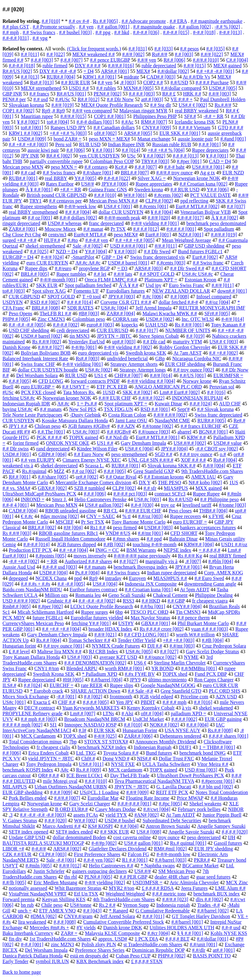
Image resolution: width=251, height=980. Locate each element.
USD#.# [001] (17, 454)
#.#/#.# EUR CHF (143, 511)
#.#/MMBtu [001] (199, 668)
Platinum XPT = (161, 280)
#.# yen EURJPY (38, 460)
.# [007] (193, 561)
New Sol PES (83, 409)
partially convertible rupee (56, 161)
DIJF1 (185, 747)
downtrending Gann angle (210, 584)
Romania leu (88, 595)
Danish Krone (16, 347)
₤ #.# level (19, 652)
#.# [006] (75, 150)
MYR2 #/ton (121, 888)
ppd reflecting (194, 201)
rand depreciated (53, 449)
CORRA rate (125, 319)
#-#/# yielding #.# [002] (128, 347)
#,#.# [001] (210, 144)
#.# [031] (138, 49)
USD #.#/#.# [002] (21, 601)
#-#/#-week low (80, 206)
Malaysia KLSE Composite (113, 933)
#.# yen (86, 27)
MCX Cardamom (38, 736)
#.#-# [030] (142, 505)
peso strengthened (129, 454)
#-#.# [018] (204, 32)
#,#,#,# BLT (177, 939)
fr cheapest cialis (53, 747)
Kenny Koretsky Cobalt (151, 708)
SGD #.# (163, 454)
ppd (78, 578)
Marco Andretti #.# (62, 826)
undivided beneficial (127, 359)
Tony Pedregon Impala (49, 764)
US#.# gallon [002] (104, 505)
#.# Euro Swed (209, 578)
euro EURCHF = (190, 522)
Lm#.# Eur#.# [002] (180, 392)
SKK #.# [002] (137, 392)
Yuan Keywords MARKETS (91, 708)
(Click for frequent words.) (94, 49)
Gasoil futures (228, 843)
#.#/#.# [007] (67, 798)
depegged (18, 578)
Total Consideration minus (35, 742)
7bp (73, 742)
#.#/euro (63, 268)
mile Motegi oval (60, 781)
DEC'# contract (39, 708)
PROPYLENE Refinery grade (33, 713)
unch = (25, 911)
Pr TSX (118, 229)
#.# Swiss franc (208, 263)
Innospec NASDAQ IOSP (90, 725)
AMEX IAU (203, 477)
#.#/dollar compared (181, 88)
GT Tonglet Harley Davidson (201, 916)
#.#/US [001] (193, 375)
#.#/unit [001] (203, 944)
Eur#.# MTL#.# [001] (158, 437)
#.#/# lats (123, 274)
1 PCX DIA (146, 939)
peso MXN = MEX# (110, 139)
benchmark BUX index (217, 894)
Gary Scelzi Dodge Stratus (213, 652)
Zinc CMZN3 (51, 319)
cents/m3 (57, 235)
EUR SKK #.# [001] (180, 133)
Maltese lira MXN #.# (59, 652)
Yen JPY (125, 702)
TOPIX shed (175, 674)
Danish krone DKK (123, 928)
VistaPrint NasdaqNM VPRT (38, 894)
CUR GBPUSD (24, 297)
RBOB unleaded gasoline (70, 511)
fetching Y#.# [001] (91, 623)
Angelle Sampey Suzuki (221, 826)
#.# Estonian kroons (164, 477)
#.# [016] (203, 702)
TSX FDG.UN (118, 409)
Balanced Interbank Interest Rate (35, 359)
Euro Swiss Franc (186, 285)
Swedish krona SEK (146, 353)
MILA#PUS (15, 787)
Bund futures (159, 753)
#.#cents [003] (171, 263)
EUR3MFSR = (228, 375)
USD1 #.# (79, 88)
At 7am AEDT (181, 815)
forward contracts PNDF (95, 381)
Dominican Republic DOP (158, 950)
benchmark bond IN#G (203, 753)
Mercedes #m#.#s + (49, 928)
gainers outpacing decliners (100, 871)
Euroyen (137, 578)
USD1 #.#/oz (234, 544)
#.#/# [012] (70, 866)
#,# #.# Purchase (212, 82)
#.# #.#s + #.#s (35, 584)
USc (132, 156)
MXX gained (208, 488)
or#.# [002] (87, 477)
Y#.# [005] (85, 178)
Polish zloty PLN (99, 944)
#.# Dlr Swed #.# (187, 268)
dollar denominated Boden (79, 837)
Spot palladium (219, 229)
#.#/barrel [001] (187, 922)
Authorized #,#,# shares (88, 561)
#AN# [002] (147, 815)
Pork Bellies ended (28, 798)
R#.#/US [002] (17, 71)
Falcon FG (138, 854)
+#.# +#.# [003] (179, 640)
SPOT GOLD (61, 297)
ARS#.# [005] (138, 133)
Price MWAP (190, 798)
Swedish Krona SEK (54, 674)
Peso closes (180, 511)
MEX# (143, 71)
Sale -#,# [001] (61, 860)
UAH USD (156, 325)
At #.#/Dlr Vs (196, 77)
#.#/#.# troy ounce (174, 173)
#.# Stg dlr (161, 105)
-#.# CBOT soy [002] (216, 449)
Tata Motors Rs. (79, 392)
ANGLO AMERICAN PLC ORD (168, 387)
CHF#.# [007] (128, 375)
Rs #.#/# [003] (17, 533)
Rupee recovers (186, 516)
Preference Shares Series (100, 950)
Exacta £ (42, 702)
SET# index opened (28, 832)
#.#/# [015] (195, 66)
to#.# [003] (14, 291)
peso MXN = (64, 167)
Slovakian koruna (26, 105)
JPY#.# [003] (121, 297)
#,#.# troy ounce (196, 454)
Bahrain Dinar (183, 539)
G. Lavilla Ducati (174, 787)
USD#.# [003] (158, 528)
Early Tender (15, 961)
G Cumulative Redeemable (163, 911)
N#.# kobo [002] (205, 482)
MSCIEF (65, 522)
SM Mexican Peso (177, 871)
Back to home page (22, 972)
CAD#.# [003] (161, 77)
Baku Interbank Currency (28, 933)
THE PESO (169, 482)
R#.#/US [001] (71, 94)
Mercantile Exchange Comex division (93, 482)
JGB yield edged (156, 697)
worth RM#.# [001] (125, 668)
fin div (15, 939)
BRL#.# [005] (35, 274)
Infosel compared (214, 297)
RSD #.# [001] (155, 409)
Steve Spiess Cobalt (159, 336)
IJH (231, 837)
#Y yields (86, 928)
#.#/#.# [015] (73, 116)
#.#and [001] (233, 139)
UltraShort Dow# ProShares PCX (191, 775)
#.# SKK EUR (114, 832)
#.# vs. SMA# (16, 488)
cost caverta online (132, 837)
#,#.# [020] (55, 821)
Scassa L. (94, 466)
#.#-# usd (231, 928)
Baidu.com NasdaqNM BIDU (32, 590)
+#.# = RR (70, 190)
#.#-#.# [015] (176, 32)
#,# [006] (12, 753)
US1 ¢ (101, 375)
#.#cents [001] (154, 206)
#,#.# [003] (42, 60)
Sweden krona (149, 190)
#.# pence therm (194, 618)
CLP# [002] (124, 488)
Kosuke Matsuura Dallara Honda (75, 421)
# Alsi (128, 713)
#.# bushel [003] (75, 32)
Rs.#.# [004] (49, 640)
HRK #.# (192, 94)
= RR (52, 561)
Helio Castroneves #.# (111, 866)
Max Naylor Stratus (150, 618)
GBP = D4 (112, 257)
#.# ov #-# (79, 21)
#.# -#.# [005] (71, 584)
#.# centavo (96, 167)
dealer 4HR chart (172, 877)
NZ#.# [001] (191, 235)
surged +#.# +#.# (19, 240)
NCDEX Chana (51, 578)
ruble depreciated (159, 66)
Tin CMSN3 (188, 612)
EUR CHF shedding (185, 364)
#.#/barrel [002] (213, 911)
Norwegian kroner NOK (67, 398)
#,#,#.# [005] (96, 702)
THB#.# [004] (213, 511)
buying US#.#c (18, 409)
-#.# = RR (213, 116)
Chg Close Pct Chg (22, 235)
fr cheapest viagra (210, 601)
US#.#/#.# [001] (208, 167)
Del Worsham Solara (37, 375)
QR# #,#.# (48, 775)
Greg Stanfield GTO (181, 691)
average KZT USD (118, 657)
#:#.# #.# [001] (181, 229)
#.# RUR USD (185, 190)
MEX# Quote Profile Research (112, 105)
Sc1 (6, 612)
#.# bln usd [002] (216, 787)
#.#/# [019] (62, 105)
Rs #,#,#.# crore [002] (162, 629)
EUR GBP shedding (23, 792)
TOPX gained (163, 770)
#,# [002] (93, 697)
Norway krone (197, 381)
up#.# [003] (124, 342)
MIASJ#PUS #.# (170, 578)
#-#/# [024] (52, 257)
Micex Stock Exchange (26, 697)
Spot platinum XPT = (126, 404)
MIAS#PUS (176, 488)
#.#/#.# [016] (121, 66)
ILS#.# (9, 685)
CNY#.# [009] (157, 128)
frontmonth (121, 697)
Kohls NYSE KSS (229, 933)
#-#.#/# (39, 849)
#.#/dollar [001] (213, 939)
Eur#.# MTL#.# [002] (198, 206)
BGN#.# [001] (213, 432)
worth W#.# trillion (195, 635)
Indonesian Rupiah (153, 747)
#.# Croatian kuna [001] (149, 590)
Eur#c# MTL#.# (90, 235)
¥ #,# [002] (28, 122)
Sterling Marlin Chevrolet (180, 663)
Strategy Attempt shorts (134, 364)
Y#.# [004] (96, 251)
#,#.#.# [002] (184, 719)
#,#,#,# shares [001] (229, 736)
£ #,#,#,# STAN (147, 961)
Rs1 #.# (98, 528)
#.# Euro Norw (89, 454)
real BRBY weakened (197, 111)
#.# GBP (176, 601)
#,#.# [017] (147, 330)
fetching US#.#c (19, 398)
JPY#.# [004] (174, 449)
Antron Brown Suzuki (168, 826)
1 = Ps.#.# (87, 404)
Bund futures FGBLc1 (200, 251)
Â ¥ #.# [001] (39, 190)
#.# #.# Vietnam (194, 128)
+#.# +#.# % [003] (68, 133)
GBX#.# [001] (156, 623)
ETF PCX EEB (112, 387)
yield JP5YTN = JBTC (51, 759)
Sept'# (183, 409)
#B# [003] (89, 313)
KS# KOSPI (100, 826)
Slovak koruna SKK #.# (171, 466)
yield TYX (116, 815)
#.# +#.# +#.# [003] (28, 144)
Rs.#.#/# (223, 105)
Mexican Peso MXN (57, 505)
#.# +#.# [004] (74, 550)
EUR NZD (233, 173)
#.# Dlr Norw (120, 99)
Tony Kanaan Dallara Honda (31, 657)
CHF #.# (67, 702)
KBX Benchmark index (100, 961)
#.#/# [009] (137, 792)
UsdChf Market (148, 719)
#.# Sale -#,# (141, 691)
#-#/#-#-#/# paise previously (142, 556)
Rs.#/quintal (34, 471)
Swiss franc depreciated (218, 415)
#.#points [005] (51, 556)
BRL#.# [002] (42, 528)
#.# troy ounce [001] (64, 646)
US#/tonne (81, 905)
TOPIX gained (84, 437)
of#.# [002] (105, 133)
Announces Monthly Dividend (166, 742)
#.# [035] (216, 49)
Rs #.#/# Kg (190, 556)
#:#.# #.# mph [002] (23, 725)
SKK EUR (47, 285)
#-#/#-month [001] (59, 280)
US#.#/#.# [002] (190, 443)
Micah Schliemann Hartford (46, 612)
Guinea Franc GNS (108, 190)
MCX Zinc (237, 883)
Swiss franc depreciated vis (157, 257)
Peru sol (63, 144)
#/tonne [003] (232, 505)
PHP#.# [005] (16, 319)
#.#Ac (127, 122)
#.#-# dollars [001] (95, 122)
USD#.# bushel (120, 821)
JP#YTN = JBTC (132, 787)
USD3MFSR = (148, 883)
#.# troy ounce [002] (194, 370)
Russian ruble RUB (172, 144)
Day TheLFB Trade (130, 775)
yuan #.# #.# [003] (209, 629)
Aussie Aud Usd (19, 567)
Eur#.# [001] (158, 235)
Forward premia (19, 899)
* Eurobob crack (47, 691)
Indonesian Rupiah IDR (26, 404)
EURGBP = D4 (18, 257)
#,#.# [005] (115, 471)
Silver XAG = (152, 178)
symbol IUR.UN (53, 961)
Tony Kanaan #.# (228, 325)
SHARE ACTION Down (95, 691)
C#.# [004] (237, 60)
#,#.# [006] (95, 494)
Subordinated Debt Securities (172, 821)
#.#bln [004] (221, 561)
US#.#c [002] (98, 370)
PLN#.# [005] (98, 877)
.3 (11, 815)
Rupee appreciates (154, 184)
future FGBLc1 (48, 618)
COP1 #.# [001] (110, 116)
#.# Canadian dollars (114, 128)
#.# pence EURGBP (110, 60)
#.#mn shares (126, 539)
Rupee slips (122, 685)
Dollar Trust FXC (176, 759)
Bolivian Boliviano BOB (46, 353)
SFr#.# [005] (217, 313)
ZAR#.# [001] (23, 229)
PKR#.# (202, 860)
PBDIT (148, 702)
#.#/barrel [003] (171, 860)
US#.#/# (143, 871)
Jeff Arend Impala (154, 308)
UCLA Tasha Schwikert (166, 764)
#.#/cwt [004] (157, 809)
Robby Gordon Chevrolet (185, 347)
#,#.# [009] (61, 792)
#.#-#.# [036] (146, 32)
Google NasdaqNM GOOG (168, 685)
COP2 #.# (153, 82)
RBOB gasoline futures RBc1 (68, 533)
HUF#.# (52, 240)
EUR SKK (104, 730)
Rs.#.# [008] (220, 730)
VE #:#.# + (181, 99)
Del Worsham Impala (46, 950)
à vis (187, 708)
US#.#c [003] (86, 432)
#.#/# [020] (159, 218)
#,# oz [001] (40, 218)
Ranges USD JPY (68, 128)
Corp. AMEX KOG (224, 573)
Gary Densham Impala (143, 443)
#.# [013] (30, 77)
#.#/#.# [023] (175, 899)
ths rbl (71, 877)
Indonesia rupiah (173, 905)
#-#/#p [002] (104, 843)
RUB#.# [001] (23, 178)
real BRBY (56, 178)
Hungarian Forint (140, 730)
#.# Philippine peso (220, 499)
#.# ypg (40, 38)
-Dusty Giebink (85, 415)
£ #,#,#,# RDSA (158, 888)
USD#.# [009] (32, 139)
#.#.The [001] (51, 432)
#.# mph (11, 32)
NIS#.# (144, 759)
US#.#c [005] (139, 652)
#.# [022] (56, 54)
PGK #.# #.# (49, 437)
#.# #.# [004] (78, 212)
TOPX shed (75, 736)
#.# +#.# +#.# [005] (135, 240)
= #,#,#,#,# (210, 550)
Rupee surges (95, 612)
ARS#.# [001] (115, 71)
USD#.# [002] (160, 319)
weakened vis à (18, 466)
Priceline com (194, 697)
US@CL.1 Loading (99, 792)
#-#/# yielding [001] (83, 364)
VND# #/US (118, 533)
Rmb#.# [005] (17, 606)
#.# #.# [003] (142, 94)
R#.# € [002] (59, 156)
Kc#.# (121, 167)
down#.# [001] (232, 291)
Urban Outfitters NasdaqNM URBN (71, 787)
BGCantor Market (200, 866)
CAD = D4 (220, 161)
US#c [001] (14, 702)
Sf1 (53, 725)
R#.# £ (169, 94)
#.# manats (95, 567)
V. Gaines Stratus (20, 821)
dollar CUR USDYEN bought (48, 370)
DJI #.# (155, 646)
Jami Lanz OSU (131, 421)
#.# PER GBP (133, 877)
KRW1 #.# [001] (100, 77)
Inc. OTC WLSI (198, 319)
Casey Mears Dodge (116, 809)
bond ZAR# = (68, 139)
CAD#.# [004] (23, 511)
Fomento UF (86, 291)
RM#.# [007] (154, 122)
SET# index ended (74, 832)
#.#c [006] (153, 297)
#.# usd (41, 99)
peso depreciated (204, 837)
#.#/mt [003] (182, 646)
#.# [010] (51, 21)
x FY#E (216, 516)
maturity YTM (187, 342)
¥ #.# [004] (162, 212)
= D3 (122, 268)
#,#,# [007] (146, 167)
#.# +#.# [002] (223, 353)
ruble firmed (55, 66)
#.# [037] (236, 206)
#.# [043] (92, 911)
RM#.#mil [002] (171, 849)
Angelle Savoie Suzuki (191, 832)
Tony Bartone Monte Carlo (139, 522)
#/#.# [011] (166, 246)
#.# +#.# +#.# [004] (62, 629)
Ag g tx (207, 173)
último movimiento (167, 680)
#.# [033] (164, 49)
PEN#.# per (14, 99)
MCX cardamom (125, 770)
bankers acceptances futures (208, 528)
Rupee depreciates (210, 150)
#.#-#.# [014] (37, 544)
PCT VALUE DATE (211, 195)
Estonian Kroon (201, 280)
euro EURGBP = (38, 387)
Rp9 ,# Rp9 (53, 111)
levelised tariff (197, 505)
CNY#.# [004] (187, 606)
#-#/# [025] (105, 736)
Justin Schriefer (49, 871)
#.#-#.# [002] (66, 325)
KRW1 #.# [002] (25, 133)
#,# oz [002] (84, 471)
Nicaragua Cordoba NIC (197, 359)
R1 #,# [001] (135, 860)
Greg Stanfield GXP (154, 471)
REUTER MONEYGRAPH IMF (212, 308)
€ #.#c (27, 516)
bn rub (27, 905)
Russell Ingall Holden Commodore (70, 539)
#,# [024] (33, 685)
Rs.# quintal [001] (188, 843)
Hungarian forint (19, 646)
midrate (131, 77)
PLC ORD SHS (224, 691)
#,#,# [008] (65, 922)
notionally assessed (28, 888)
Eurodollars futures (125, 291)
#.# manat (93, 229)
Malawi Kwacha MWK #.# (170, 313)
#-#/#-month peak (122, 218)
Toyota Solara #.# (121, 753)
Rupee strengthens (39, 206)
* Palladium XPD (100, 674)
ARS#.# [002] (67, 849)
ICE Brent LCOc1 (84, 775)
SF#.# (190, 116)
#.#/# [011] (223, 285)
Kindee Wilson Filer (97, 449)
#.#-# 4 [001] (16, 505)
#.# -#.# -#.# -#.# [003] (43, 815)
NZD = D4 (67, 251)
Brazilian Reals (224, 606)
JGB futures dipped (77, 544)
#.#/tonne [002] (158, 426)
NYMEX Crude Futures (116, 646)
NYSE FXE (123, 764)
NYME (191, 657)
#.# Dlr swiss (16, 449)
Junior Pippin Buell (222, 815)
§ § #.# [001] (190, 933)
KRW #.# (196, 437)
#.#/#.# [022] (151, 398)
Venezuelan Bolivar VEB (206, 212)
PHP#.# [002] (172, 956)
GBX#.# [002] (52, 488)
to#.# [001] (32, 128)
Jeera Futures (194, 888)
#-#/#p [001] (84, 347)
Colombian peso (89, 319)
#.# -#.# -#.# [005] (27, 325)
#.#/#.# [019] (224, 235)
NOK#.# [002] (164, 725)
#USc (8, 392)
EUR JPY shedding (213, 849)
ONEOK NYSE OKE (68, 443)
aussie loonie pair (195, 139)
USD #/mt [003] (201, 770)
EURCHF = (62, 685)
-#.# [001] (66, 697)
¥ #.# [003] (125, 251)
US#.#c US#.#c (197, 274)
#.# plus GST (16, 27)
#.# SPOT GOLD (157, 274)
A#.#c (63, 404)
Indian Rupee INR (126, 144)
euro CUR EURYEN (47, 263)
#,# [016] (216, 392)
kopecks (129, 325)
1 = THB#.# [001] (217, 747)
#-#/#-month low (173, 854)
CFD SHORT (184, 533)
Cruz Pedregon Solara (224, 646)
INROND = (33, 499)
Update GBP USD (27, 837)
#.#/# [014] (161, 375)
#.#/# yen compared (92, 111)
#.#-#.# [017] (191, 218)
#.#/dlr (199, 950)
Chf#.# (88, 759)
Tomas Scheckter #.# (89, 640)
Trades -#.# (208, 905)
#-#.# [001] (32, 944)
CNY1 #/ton (47, 668)
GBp (160, 359)
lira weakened (32, 922)
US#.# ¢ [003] (224, 342)
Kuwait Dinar (168, 404)
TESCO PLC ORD (149, 612)
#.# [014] (131, 150)
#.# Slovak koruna (216, 409)
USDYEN (13, 302)
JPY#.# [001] (188, 567)
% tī (127, 516)
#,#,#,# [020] (235, 832)
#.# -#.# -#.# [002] (97, 601)
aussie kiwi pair (43, 150)
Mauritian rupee (37, 116)
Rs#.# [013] (42, 82)
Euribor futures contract (94, 590)
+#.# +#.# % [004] (166, 150)
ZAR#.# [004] (121, 313)
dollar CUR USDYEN (121, 212)
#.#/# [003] (220, 94)
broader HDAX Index (110, 629)
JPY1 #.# (18, 426)
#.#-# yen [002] (99, 860)
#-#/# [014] (233, 319)
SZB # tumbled (89, 488)
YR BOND (163, 668)
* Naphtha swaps (158, 866)
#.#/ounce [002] (161, 657)
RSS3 (128, 601)
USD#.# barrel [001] (128, 263)
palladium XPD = (188, 713)
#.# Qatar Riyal (121, 477)
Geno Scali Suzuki (127, 595)
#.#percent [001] (218, 781)
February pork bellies (199, 809)
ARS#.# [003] (149, 268)
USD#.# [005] (223, 88)
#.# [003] (184, 54)
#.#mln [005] (39, 866)
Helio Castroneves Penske (100, 499)
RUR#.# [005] (212, 421)
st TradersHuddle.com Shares (153, 944)
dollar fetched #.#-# (178, 302)
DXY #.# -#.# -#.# (58, 71)
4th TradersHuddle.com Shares (124, 899)
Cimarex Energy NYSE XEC (92, 460)
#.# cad (28, 173)
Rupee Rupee (206, 494)
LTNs (108, 713)
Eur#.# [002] (205, 257)
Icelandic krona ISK (195, 122)
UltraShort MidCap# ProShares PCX (39, 494)
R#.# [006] (174, 60)
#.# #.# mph (174, 702)
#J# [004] (73, 528)
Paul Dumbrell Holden (223, 99)
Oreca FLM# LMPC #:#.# (111, 280)
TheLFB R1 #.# (55, 313)
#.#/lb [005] (14, 883)
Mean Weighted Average (186, 240)
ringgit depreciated (21, 223)
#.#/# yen (147, 60)
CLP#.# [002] (159, 201)
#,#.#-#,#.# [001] (134, 804)
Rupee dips (36, 268)
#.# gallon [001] (113, 27)
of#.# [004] (152, 713)
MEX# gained (227, 66)
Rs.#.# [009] (89, 770)
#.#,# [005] (20, 381)
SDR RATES (80, 308)
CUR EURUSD (112, 330)
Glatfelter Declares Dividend (118, 849)
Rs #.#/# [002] (47, 342)
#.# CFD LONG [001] (146, 635)
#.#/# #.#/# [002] (170, 415)
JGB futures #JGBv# (89, 426)
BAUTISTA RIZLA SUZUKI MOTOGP (43, 843)
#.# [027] (169, 652)
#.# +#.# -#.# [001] (215, 71)
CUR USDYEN (18, 421)
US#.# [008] (149, 832)
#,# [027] (129, 561)
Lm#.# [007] (83, 713)
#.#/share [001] (98, 173)
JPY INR (30, 156)
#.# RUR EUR (76, 82)
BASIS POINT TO (212, 956)
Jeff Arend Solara (118, 916)
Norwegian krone (44, 804)
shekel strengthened (45, 246)
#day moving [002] (60, 516)
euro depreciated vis (98, 353)
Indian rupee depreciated (172, 573)
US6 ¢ (140, 663)
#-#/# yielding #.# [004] (151, 381)
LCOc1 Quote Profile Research (102, 606)
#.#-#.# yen (97, 240)
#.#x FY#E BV (140, 674)
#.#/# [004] (214, 466)
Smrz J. (59, 499)
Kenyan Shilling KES (64, 899)
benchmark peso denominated (216, 223)
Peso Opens (20, 313)
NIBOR (236, 809)
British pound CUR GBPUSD (57, 195)
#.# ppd (154, 539)
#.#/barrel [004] (107, 680)
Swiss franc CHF (38, 364)
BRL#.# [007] (135, 173)
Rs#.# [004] (225, 460)
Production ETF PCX (30, 550)
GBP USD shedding (204, 246)
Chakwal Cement (170, 595)
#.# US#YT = (76, 387)
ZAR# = (69, 933)
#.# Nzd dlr (117, 437)
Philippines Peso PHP (155, 116)
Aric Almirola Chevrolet (194, 883)
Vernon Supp (136, 905)
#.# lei (100, 274)
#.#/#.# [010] (206, 60)
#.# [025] (39, 251)
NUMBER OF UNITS (188, 330)
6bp (119, 612)
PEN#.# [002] (107, 94)
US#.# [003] (80, 657)
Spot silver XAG (49, 291)
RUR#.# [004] (61, 77)
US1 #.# (105, 443)
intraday (113, 578)
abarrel (184, 432)
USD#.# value (228, 443)
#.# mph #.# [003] (39, 719)
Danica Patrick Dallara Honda (33, 956)
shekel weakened (216, 708)
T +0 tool (91, 297)
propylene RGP (94, 268)
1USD (109, 392)
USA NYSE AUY (183, 730)
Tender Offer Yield (137, 640)
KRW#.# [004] (199, 544)
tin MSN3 (80, 336)
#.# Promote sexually (54, 27)
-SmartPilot (83, 257)
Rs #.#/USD (181, 499)
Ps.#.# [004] (87, 573)
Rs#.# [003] (88, 359)
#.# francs (39, 94)
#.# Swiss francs (39, 32)
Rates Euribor (60, 184)
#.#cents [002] (168, 195)
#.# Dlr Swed (157, 251)
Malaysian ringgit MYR (143, 111)
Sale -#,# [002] (88, 246)
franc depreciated (106, 223)
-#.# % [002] (227, 27)
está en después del (89, 956)
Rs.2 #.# (107, 905)
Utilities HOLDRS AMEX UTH (182, 928)
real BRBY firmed (228, 556)
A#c (65, 770)
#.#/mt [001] (150, 533)
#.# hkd (122, 32)
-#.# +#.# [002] (24, 561)
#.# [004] (129, 826)
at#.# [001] (224, 950)
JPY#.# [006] (115, 184)
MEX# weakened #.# (93, 54)
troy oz (168, 505)
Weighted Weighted (125, 894)
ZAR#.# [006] (138, 736)
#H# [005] (73, 680)
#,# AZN (126, 426)
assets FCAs (86, 815)
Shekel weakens (206, 804)
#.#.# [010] (105, 195)
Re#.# (239, 421)
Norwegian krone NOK (197, 178)
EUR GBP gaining (223, 719)
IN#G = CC (107, 550)
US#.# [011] (91, 764)
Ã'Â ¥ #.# (128, 285)
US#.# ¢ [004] (139, 449)
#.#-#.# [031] (16, 38)
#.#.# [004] (197, 725)
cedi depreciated (73, 330)
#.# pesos (189, 49)
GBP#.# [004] (53, 454)
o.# (223, 454)
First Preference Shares (97, 854)
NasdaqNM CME (172, 421)
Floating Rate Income (148, 798)
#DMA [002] (44, 916)
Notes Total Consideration (222, 792)
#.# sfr (150, 488)
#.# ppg (103, 32)
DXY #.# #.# (88, 66)
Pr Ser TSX (93, 522)
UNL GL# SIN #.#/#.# (151, 460)
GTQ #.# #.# (231, 128)
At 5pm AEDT (194, 590)
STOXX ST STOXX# (106, 742)
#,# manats (51, 409)
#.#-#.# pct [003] (130, 494)
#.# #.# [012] (146, 229)
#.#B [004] (213, 640)
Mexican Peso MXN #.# (113, 201)
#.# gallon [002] (195, 27)
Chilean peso (48, 426)
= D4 (89, 71)
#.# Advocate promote (144, 21)
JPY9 (135, 680)
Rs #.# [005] (105, 21)
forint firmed (26, 443)
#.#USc (63, 99)
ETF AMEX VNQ (57, 911)
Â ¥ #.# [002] (224, 218)
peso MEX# (126, 235)
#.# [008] (180, 297)
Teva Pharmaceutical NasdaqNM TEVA (154, 781)
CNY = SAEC (100, 516)
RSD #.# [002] (45, 302)
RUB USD (90, 144)
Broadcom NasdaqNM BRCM (95, 719)
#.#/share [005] (53, 477)
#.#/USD (179, 82)
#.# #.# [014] (80, 302)
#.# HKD (151, 601)
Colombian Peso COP (112, 161)
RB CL (110, 511)
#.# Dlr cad (154, 342)
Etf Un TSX (86, 894)
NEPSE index (177, 550)
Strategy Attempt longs (143, 370)
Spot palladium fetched (88, 285)
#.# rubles (106, 88)
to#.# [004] (58, 122)
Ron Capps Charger (214, 680)
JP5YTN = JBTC (114, 336)
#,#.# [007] (71, 60)
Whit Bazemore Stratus (78, 888)
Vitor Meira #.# (213, 764)
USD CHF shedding (29, 330)
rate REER (92, 685)
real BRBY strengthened (33, 212)
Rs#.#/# (160, 54)
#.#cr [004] (159, 933)
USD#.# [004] (54, 573)
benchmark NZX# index (102, 747)
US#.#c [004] (114, 308)
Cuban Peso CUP (133, 956)
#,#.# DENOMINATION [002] (95, 663)
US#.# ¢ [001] (118, 206)
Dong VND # (116, 759)
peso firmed (125, 528)
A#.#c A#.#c (88, 263)
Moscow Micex (60, 229)
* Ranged (119, 911)
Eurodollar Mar (103, 798)
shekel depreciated (59, 466)
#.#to (73, 240)
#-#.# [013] (230, 32)
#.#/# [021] (105, 635)
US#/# (88, 184)
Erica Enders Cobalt (49, 753)
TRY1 (35, 201)
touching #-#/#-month (154, 544)
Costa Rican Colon (127, 415)
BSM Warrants (141, 550)
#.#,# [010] (96, 781)
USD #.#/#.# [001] (129, 246)
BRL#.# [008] (46, 308)
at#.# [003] (152, 99)
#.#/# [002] (133, 54)
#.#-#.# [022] (117, 178)
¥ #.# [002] (154, 156)
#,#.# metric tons (169, 894)
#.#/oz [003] (150, 516)
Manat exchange (154, 139)
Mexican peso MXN (23, 167)
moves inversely (90, 556)
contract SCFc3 (170, 494)
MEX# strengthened (41, 88)
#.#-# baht (174, 167)
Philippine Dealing (214, 595)
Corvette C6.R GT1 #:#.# (126, 302)
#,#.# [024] (201, 404)
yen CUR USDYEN (100, 156)
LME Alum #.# (230, 888)
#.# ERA (178, 21)
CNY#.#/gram (78, 916)
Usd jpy (153, 285)
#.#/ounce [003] (154, 432)
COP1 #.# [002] (18, 111)
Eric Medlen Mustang (56, 883)
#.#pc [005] (170, 804)
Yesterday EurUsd (87, 342)
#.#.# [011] (153, 916)
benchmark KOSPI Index (28, 770)
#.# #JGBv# (119, 432)
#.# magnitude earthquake (217, 21)
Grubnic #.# (59, 601)
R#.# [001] (20, 477)
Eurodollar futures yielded (97, 618)
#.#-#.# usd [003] (60, 567)
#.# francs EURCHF (201, 426)
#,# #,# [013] (186, 156)
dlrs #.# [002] (209, 899)
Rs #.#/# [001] (189, 325)
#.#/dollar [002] (173, 71)
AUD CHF (230, 404)
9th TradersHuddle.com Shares (212, 471)
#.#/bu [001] (153, 606)
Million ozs (56, 595)
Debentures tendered (181, 736)
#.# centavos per (65, 201)
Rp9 (93, 578)
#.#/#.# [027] (51, 347)
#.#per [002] (50, 606)
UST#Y (126, 623)
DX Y (145, 482)
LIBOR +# (13, 849)
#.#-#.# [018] (22, 66)
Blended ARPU (82, 668)
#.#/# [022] (212, 54)
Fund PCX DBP (211, 674)
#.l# (83, 730)
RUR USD (76, 375)
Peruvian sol (222, 387)
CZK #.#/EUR (17, 854)
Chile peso (52, 905)
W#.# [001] (135, 195)
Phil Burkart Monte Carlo (203, 623)
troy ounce (169, 837)
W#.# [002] (86, 821)
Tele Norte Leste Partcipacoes (32, 415)
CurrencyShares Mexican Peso (33, 623)
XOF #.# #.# (193, 460)
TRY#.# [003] (155, 161)
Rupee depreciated (37, 680)
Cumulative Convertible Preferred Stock (123, 922)
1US (234, 482)
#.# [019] (196, 336)
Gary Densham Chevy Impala (57, 635)
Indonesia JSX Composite (151, 584)
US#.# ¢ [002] (193, 105)
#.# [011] (30, 54)
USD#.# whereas (64, 223)
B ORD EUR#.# (71, 809)
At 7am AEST (188, 353)
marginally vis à (161, 561)
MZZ (59, 471)
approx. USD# (113, 939)
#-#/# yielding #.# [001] (155, 223)
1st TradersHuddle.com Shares (60, 939)
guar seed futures (213, 877)
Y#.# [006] (218, 190)
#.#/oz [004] (218, 302)
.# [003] (128, 82)
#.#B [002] (114, 544)
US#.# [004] (105, 584)
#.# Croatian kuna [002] (204, 184)
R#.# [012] (88, 99)
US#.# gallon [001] (143, 843)
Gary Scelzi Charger (90, 804)
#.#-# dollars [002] (78, 218)
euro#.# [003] (100, 325)
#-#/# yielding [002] (105, 883)
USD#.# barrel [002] (42, 336)
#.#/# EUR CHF (115, 398)
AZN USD (226, 697)
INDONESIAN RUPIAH (197, 398)
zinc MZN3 (63, 944)
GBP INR (12, 94)
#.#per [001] (189, 161)
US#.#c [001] (148, 499)
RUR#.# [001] (126, 466)
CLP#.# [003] (53, 854)
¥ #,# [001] (217, 156)
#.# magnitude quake (154, 27)
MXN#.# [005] (138, 88)
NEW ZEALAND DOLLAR (181, 291)
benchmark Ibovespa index (141, 567)
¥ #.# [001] (103, 150)
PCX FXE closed (38, 392)
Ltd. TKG (86, 753)
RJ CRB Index (103, 652)
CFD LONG (51, 381)
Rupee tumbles (71, 274)
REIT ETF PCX (172, 792)
